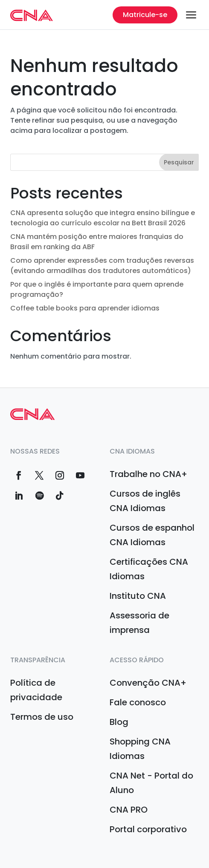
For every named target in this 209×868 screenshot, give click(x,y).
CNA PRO (129, 810)
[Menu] (191, 15)
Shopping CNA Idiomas (140, 749)
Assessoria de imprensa (139, 623)
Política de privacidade (36, 690)
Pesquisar (179, 162)
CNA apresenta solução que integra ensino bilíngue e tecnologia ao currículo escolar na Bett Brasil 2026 (103, 218)
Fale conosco (138, 702)
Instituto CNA (138, 596)
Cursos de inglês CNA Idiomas (145, 501)
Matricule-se (145, 15)
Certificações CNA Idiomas (149, 569)
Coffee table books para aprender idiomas (85, 308)
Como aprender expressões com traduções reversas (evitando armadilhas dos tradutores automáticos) (102, 266)
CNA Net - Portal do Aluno (151, 783)
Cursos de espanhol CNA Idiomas (152, 535)
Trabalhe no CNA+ (148, 474)
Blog (119, 722)
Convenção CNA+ (148, 683)
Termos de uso (42, 717)
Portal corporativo (148, 829)
